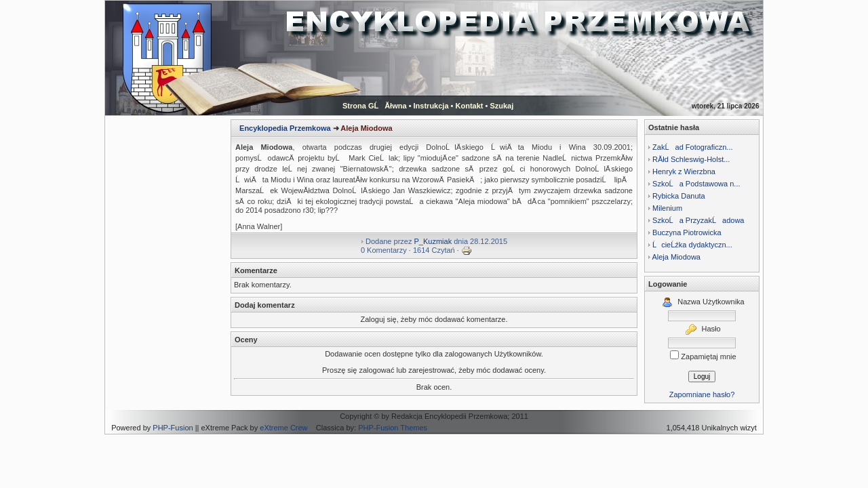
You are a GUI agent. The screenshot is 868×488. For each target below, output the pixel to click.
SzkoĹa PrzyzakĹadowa (698, 220)
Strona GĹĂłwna (375, 106)
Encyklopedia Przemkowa (285, 128)
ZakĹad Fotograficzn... (692, 147)
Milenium (667, 208)
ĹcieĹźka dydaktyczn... (692, 245)
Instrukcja (431, 106)
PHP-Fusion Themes (393, 428)
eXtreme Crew (283, 428)
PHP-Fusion (173, 428)
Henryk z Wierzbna (684, 171)
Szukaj (501, 106)
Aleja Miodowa (676, 257)
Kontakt (470, 106)
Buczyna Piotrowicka (687, 232)
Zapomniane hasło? (702, 394)
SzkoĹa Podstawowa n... (696, 184)
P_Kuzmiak (433, 241)
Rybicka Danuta (679, 196)
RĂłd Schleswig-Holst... (691, 159)
